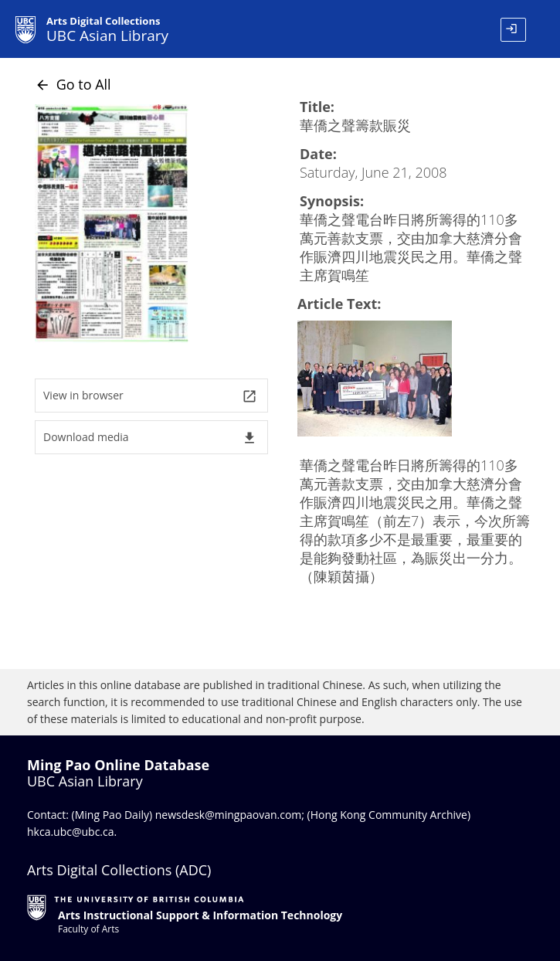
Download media (150, 438)
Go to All (73, 84)
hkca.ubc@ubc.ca (71, 832)
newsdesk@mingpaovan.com (229, 815)
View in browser (150, 396)
